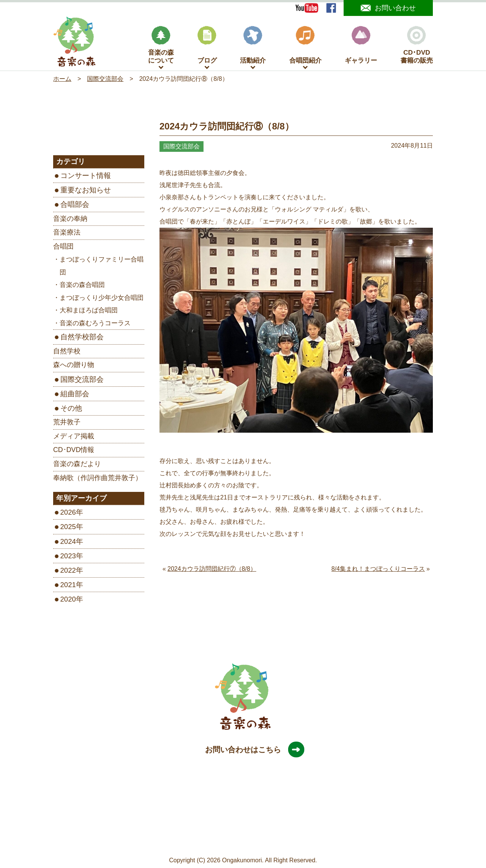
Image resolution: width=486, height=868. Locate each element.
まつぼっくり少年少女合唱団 (102, 299)
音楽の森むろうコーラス (95, 325)
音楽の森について (161, 47)
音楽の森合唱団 (82, 287)
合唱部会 (75, 206)
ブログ (207, 47)
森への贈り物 (74, 367)
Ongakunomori (242, 862)
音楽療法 (67, 234)
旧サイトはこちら (296, 842)
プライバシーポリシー (237, 842)
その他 (71, 410)
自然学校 (67, 353)
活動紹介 (253, 47)
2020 (68, 601)
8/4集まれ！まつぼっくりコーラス (378, 570)
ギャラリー (361, 47)
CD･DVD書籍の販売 (417, 47)
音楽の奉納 (70, 220)
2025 (68, 529)
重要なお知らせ (86, 192)
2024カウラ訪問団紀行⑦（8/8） (212, 570)
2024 (68, 543)
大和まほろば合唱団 (89, 312)
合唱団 (63, 248)
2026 (68, 514)
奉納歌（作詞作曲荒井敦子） (98, 479)
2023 (68, 557)
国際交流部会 (82, 381)
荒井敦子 (67, 424)
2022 (68, 572)
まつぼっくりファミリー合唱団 (102, 268)
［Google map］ (243, 829)
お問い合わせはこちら (251, 751)
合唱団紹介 (305, 47)
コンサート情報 (86, 177)
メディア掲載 (74, 438)
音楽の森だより (77, 465)
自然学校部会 (82, 339)
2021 (68, 586)
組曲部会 (75, 395)
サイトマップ (185, 842)
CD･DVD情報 (74, 452)
